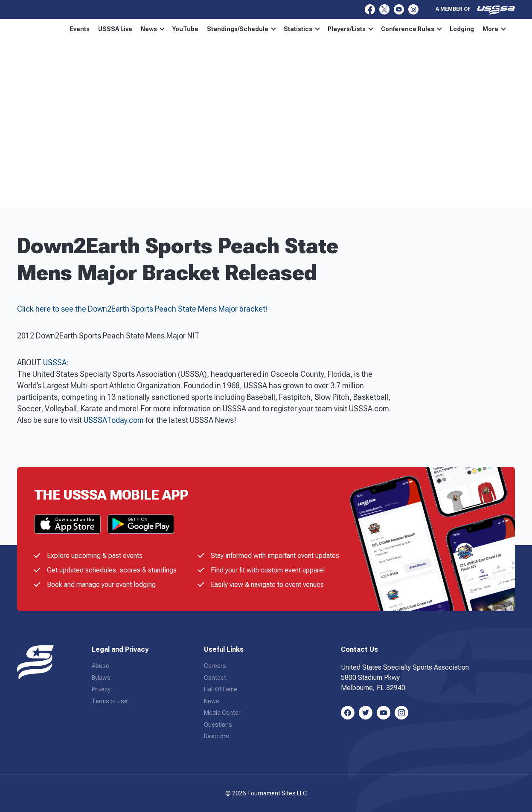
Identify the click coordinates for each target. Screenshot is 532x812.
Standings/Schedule (258, 29)
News (169, 29)
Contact (215, 678)
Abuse (100, 666)
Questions (218, 725)
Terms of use (110, 701)
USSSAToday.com (114, 420)
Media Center (222, 713)
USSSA (55, 363)
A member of (475, 10)
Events (96, 29)
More (478, 29)
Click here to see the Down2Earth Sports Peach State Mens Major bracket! (142, 309)
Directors (217, 736)
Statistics (318, 29)
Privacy (101, 689)
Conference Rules (428, 29)
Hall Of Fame (221, 689)
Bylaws (101, 678)
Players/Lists (367, 29)
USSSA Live (132, 29)
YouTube (202, 29)
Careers (215, 666)
